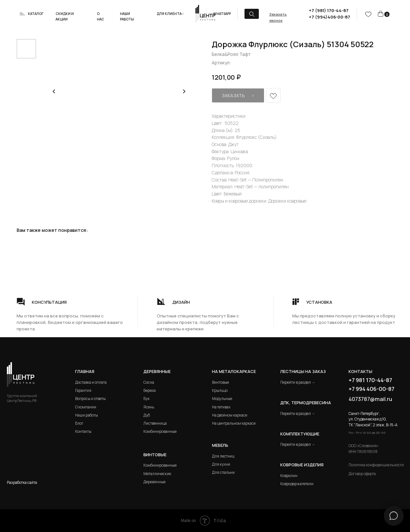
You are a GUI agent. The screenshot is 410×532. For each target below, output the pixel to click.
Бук (146, 399)
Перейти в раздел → (298, 382)
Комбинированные (160, 431)
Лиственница (155, 423)
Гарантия (83, 390)
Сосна (149, 382)
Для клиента (169, 14)
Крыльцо (220, 390)
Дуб (147, 415)
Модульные (222, 399)
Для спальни (223, 472)
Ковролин (289, 476)
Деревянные (157, 372)
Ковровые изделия (302, 465)
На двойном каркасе (230, 415)
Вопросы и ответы (90, 399)
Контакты (83, 431)
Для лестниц (223, 456)
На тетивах (221, 407)
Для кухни (221, 464)
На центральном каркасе (234, 423)
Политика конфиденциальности (376, 465)
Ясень (149, 407)
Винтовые (220, 382)
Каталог (36, 14)
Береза (150, 390)
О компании (86, 407)
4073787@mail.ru (370, 399)
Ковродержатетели (297, 484)
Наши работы (86, 415)
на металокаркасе (234, 372)
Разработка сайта (22, 482)
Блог (79, 423)
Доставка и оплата (91, 382)
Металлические (157, 474)
